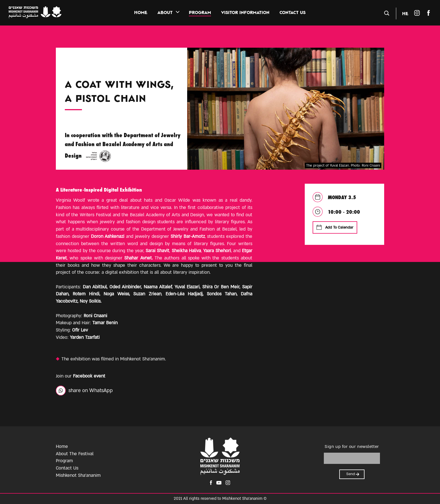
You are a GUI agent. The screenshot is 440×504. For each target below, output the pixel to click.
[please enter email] (352, 458)
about (165, 12)
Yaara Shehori (217, 251)
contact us (293, 12)
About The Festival (75, 454)
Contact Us (67, 468)
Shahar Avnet (138, 258)
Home (141, 12)
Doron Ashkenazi (108, 236)
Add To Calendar (335, 227)
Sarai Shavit (157, 251)
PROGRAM (200, 12)
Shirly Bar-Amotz (188, 236)
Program (64, 461)
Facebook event (89, 376)
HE (405, 13)
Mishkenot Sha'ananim (78, 475)
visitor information (245, 12)
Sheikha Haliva (186, 251)
